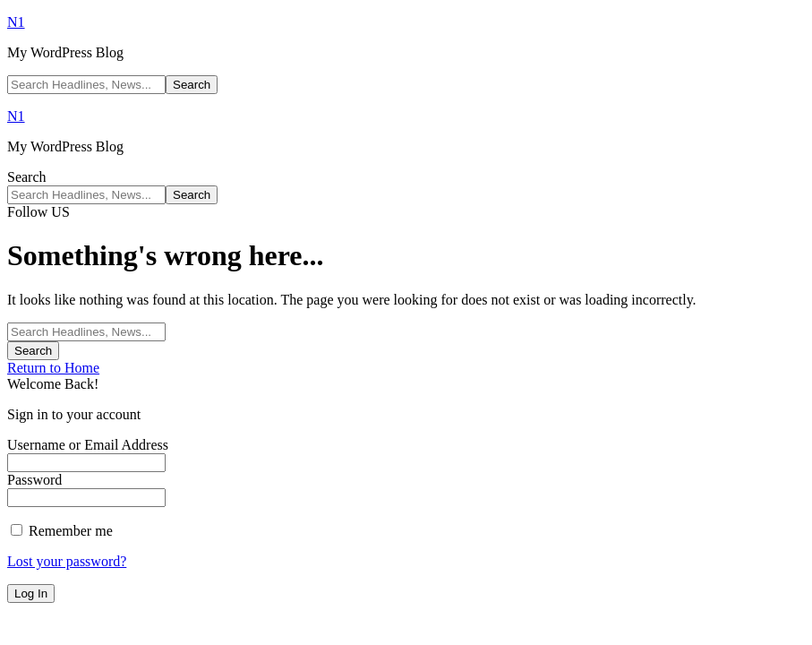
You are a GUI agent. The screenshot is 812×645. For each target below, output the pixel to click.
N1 (16, 22)
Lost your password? (67, 561)
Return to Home (53, 368)
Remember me (62, 531)
